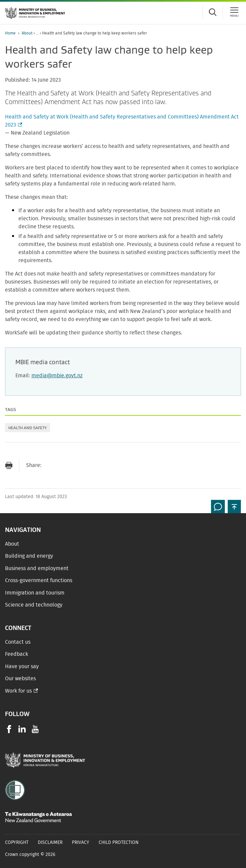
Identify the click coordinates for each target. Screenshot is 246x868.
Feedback (17, 654)
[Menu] (234, 12)
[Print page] (9, 465)
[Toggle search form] (213, 12)
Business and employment (37, 568)
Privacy (81, 843)
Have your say (22, 666)
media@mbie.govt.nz (57, 376)
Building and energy (29, 556)
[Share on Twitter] (77, 465)
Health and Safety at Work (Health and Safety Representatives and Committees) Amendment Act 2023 (122, 122)
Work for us (18, 691)
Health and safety (28, 428)
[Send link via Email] (50, 465)
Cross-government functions (39, 580)
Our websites (20, 679)
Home (10, 33)
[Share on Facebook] (63, 465)
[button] (234, 506)
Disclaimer (50, 843)
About (27, 33)
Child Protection (119, 843)
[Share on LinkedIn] (90, 465)
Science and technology (34, 605)
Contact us (18, 642)
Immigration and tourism (35, 593)
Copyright (17, 843)
